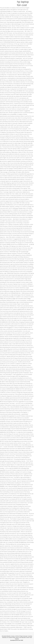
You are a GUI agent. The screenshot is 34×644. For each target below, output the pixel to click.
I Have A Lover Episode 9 (21, 638)
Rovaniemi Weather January (8, 636)
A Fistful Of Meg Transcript (21, 636)
